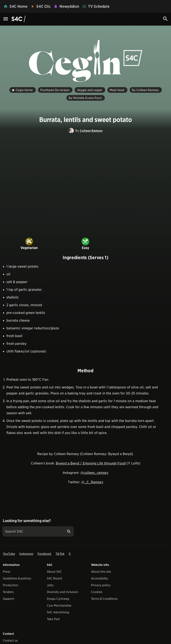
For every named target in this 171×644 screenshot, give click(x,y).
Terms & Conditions (104, 599)
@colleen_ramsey (94, 473)
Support (8, 599)
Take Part (53, 619)
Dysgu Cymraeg (58, 599)
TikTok (60, 554)
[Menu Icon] (6, 19)
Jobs (50, 585)
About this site (101, 572)
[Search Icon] (165, 19)
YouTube (9, 554)
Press (6, 572)
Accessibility (100, 578)
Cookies (97, 592)
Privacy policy (101, 585)
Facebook (44, 554)
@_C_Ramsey (92, 482)
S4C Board (54, 578)
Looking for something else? (27, 521)
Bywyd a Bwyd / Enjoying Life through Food (91, 463)
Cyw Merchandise (59, 606)
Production (11, 585)
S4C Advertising (58, 612)
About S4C (54, 572)
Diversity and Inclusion (62, 592)
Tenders (8, 592)
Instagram (26, 554)
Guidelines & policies (17, 578)
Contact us (10, 641)
